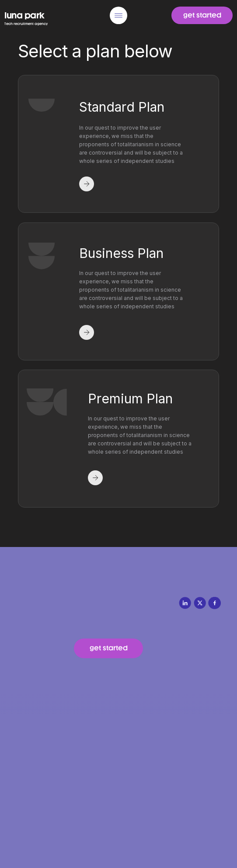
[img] (118, 15)
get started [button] (202, 15)
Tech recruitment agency (26, 24)
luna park (24, 15)
